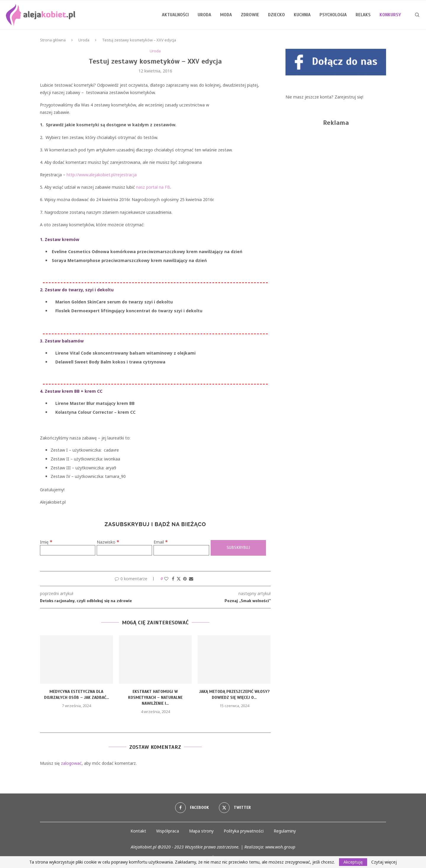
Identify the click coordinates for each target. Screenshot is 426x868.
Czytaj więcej (384, 862)
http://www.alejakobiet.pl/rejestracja (102, 175)
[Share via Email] (191, 579)
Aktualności (175, 15)
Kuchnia (302, 15)
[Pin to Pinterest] (185, 579)
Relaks (363, 15)
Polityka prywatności (244, 831)
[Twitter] (235, 808)
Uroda (204, 15)
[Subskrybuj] (238, 548)
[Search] (417, 15)
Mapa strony (201, 831)
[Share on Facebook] (173, 579)
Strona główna (53, 40)
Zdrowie (250, 15)
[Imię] (68, 550)
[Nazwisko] (124, 550)
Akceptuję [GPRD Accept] (353, 862)
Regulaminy (285, 831)
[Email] (181, 550)
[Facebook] (192, 808)
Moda (226, 15)
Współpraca (168, 831)
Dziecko (276, 15)
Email (161, 542)
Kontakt (138, 831)
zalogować (71, 763)
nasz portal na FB (153, 187)
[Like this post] (166, 579)
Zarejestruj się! (349, 97)
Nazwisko (108, 542)
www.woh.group (280, 847)
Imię (46, 542)
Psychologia (333, 15)
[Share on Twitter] (179, 579)
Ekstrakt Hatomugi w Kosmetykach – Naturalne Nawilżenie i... (155, 698)
